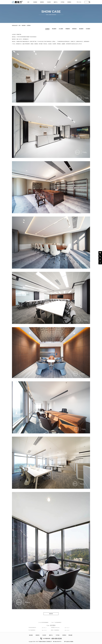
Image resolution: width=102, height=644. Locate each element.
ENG (80, 2)
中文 (78, 2)
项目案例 (24, 25)
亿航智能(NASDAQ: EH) (55, 628)
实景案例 (29, 25)
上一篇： (43, 622)
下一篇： (56, 622)
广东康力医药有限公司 (32, 628)
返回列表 (51, 614)
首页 (28, 2)
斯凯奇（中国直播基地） (55, 630)
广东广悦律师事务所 (32, 630)
